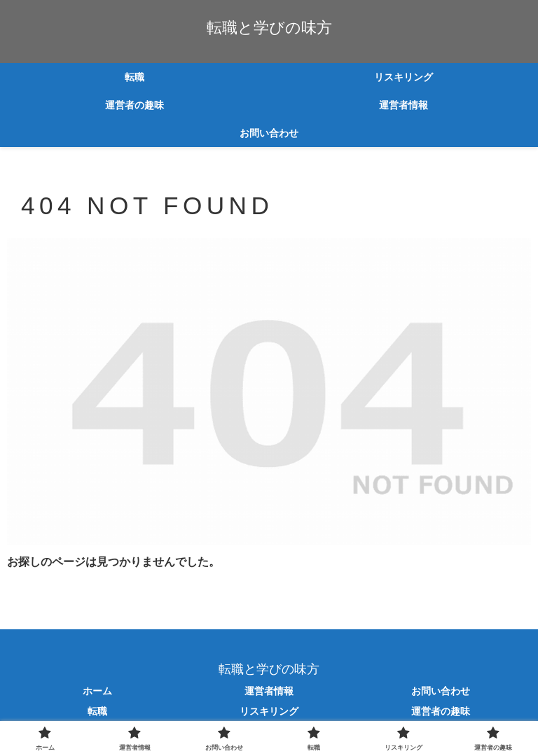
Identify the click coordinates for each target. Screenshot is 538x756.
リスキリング (269, 711)
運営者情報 (269, 691)
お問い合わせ (441, 691)
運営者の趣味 (441, 711)
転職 (97, 711)
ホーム (97, 691)
